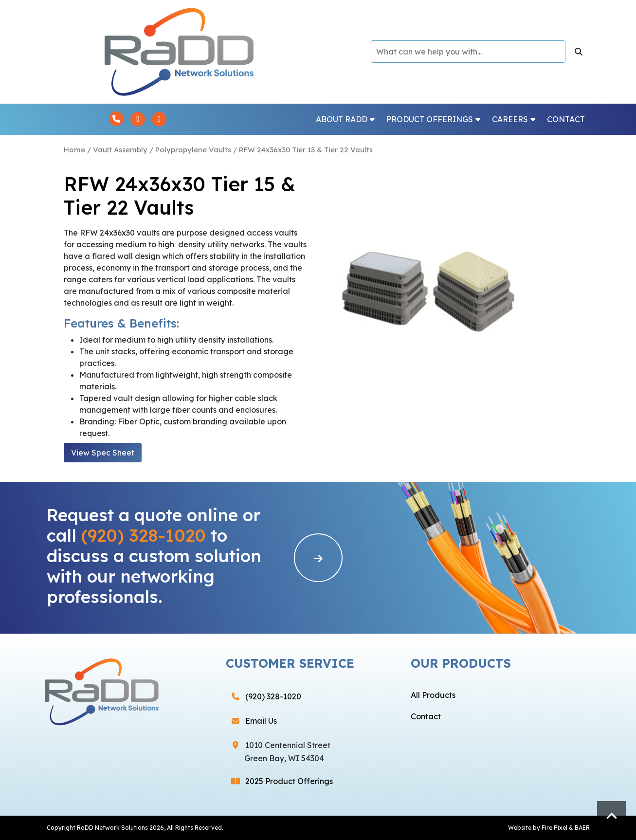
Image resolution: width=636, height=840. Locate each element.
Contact (566, 119)
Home (74, 150)
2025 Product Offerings (289, 781)
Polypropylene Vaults (193, 150)
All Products (433, 695)
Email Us (261, 721)
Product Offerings (433, 119)
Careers (514, 119)
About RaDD (345, 119)
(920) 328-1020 (144, 535)
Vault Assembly (120, 150)
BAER (582, 828)
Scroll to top (612, 816)
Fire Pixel (554, 828)
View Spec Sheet (103, 453)
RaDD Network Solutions (112, 828)
